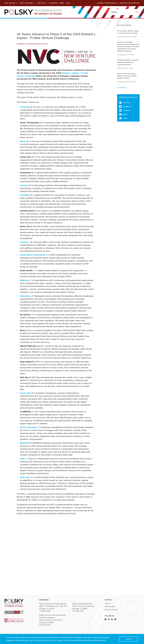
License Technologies (107, 3)
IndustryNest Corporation (33, 255)
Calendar (53, 3)
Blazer (23, 141)
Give (68, 3)
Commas (24, 185)
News (62, 3)
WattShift (25, 443)
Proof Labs (25, 393)
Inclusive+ (25, 242)
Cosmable (25, 195)
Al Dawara (25, 107)
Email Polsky (110, 607)
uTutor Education (29, 427)
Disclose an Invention (130, 3)
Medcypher (25, 296)
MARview (24, 280)
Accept (129, 639)
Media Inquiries (111, 610)
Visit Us (108, 603)
